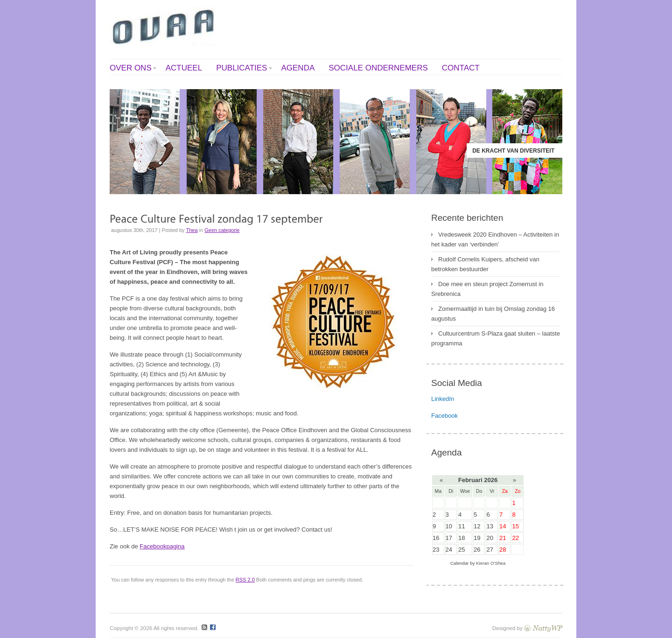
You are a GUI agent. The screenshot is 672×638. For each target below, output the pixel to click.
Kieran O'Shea (491, 563)
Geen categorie (222, 230)
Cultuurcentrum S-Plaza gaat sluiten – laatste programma (496, 338)
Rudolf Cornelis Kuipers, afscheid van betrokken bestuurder (485, 264)
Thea (192, 230)
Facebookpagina (162, 546)
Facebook (444, 416)
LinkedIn (443, 399)
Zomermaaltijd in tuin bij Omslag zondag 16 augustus (493, 314)
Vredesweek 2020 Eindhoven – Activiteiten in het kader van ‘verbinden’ (495, 239)
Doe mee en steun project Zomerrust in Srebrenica (487, 289)
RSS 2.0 (245, 580)
